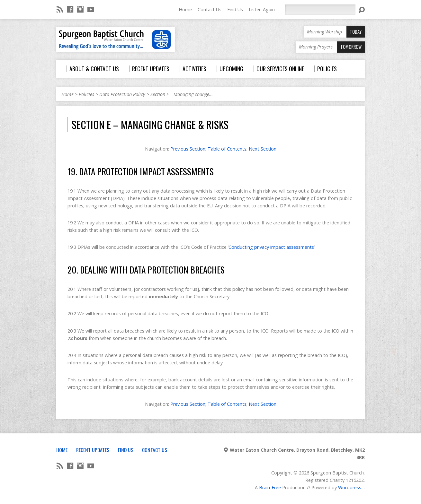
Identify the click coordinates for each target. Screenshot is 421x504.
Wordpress (350, 487)
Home (185, 9)
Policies (86, 94)
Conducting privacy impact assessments (271, 247)
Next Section (263, 149)
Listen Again (262, 9)
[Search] (320, 10)
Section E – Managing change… (182, 94)
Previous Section (188, 149)
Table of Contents (227, 149)
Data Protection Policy (122, 94)
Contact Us (210, 9)
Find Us (235, 9)
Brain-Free (270, 487)
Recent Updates (93, 450)
